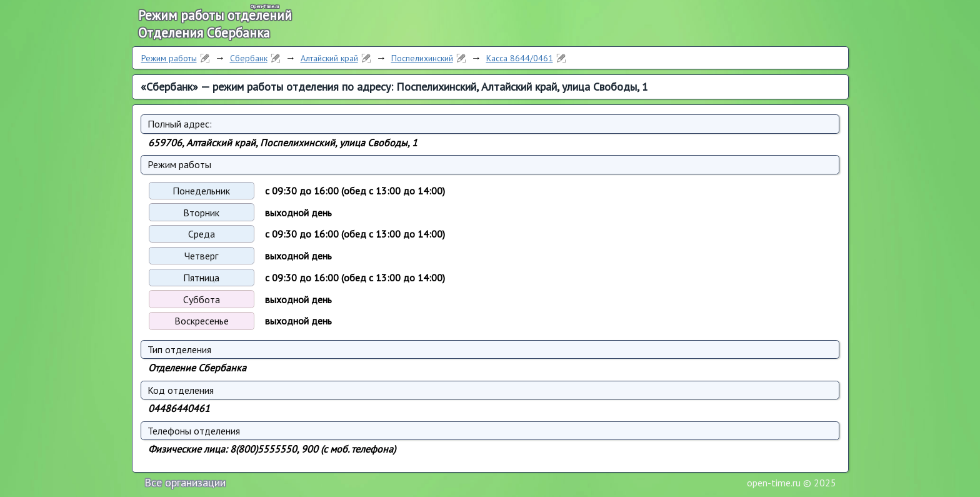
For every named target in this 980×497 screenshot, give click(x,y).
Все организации (185, 482)
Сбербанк (249, 58)
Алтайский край (329, 58)
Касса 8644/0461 (520, 58)
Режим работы (169, 58)
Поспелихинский (422, 58)
